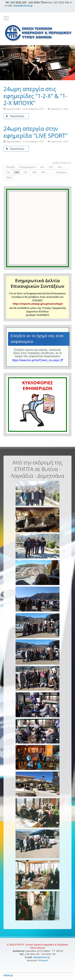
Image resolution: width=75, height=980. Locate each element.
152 (51, 167)
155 (8, 172)
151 (42, 167)
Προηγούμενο (27, 167)
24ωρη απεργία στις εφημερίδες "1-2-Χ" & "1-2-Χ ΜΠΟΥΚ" (35, 96)
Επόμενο (62, 172)
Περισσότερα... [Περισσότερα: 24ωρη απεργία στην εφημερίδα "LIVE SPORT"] (16, 149)
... (67, 167)
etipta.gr (8, 975)
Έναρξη (11, 167)
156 (17, 172)
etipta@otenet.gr (23, 6)
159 (43, 172)
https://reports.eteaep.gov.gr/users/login (38, 304)
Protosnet (43, 960)
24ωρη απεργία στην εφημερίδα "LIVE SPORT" (35, 132)
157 (25, 172)
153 (59, 167)
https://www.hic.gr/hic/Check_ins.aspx (38, 360)
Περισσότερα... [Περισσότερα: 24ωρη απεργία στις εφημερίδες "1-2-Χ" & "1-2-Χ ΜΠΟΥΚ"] (16, 116)
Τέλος (9, 178)
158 (34, 172)
